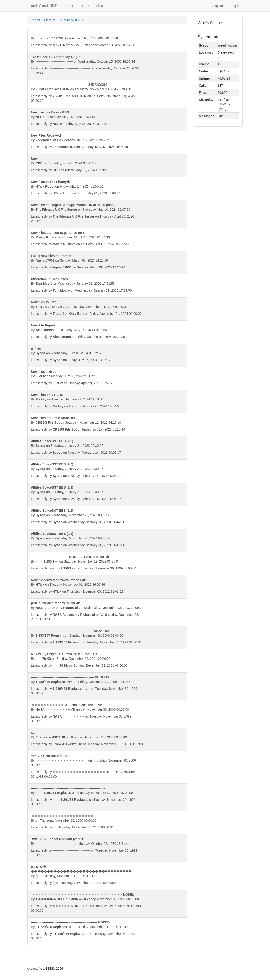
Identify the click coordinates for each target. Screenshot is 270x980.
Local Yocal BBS (42, 6)
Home (69, 6)
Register (218, 6)
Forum (84, 6)
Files (99, 6)
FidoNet (50, 20)
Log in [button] (237, 6)
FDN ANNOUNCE (72, 20)
